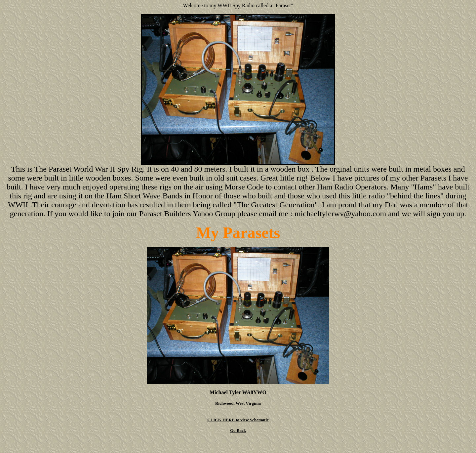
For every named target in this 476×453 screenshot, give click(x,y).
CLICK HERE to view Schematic (238, 420)
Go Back (238, 430)
